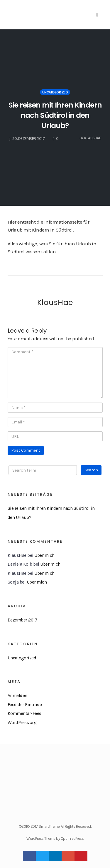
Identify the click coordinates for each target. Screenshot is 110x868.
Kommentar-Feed (25, 713)
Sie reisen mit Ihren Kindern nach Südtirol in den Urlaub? (55, 115)
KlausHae (55, 302)
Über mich (44, 555)
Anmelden (17, 696)
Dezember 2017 (23, 620)
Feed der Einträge (25, 705)
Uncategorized (55, 92)
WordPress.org (22, 723)
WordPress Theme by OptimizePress (55, 838)
